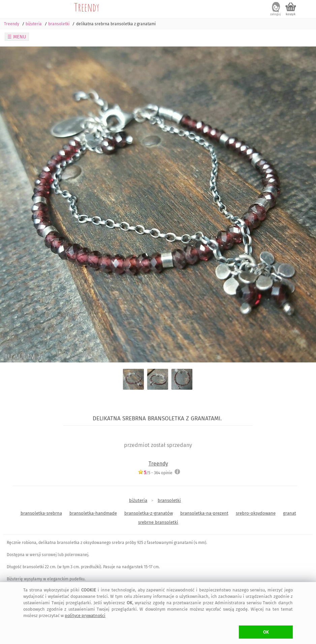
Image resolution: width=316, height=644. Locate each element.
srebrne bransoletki (158, 522)
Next (305, 205)
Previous (11, 205)
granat (290, 513)
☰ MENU (17, 37)
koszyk (291, 14)
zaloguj (276, 14)
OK (266, 632)
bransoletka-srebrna (41, 513)
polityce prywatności (85, 616)
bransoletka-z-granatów (149, 513)
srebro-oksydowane (256, 513)
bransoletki (169, 500)
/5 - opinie (155, 473)
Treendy (87, 7)
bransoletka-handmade (93, 513)
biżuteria (138, 500)
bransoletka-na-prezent (204, 513)
